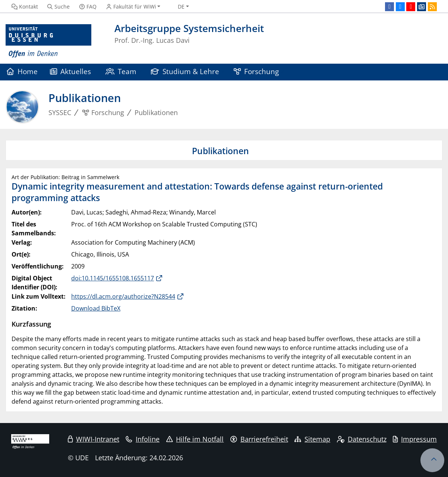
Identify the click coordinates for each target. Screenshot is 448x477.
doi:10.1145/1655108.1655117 (113, 278)
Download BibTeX (96, 308)
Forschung (256, 71)
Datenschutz (362, 439)
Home (22, 71)
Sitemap (312, 439)
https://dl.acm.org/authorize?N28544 (123, 296)
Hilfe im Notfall (195, 439)
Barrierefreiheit (259, 439)
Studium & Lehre (185, 71)
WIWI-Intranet (94, 439)
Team (121, 71)
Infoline (143, 439)
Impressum (415, 439)
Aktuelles (71, 71)
